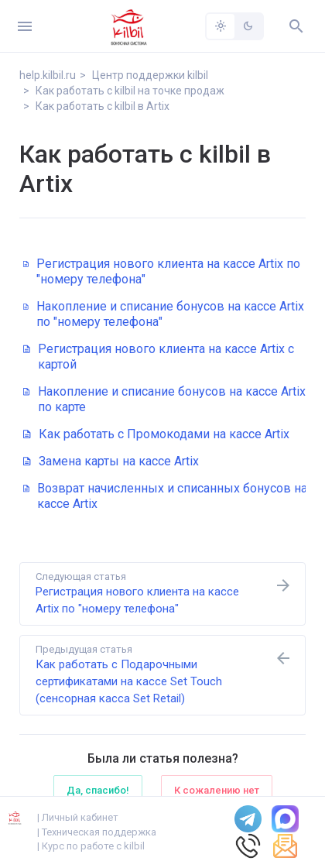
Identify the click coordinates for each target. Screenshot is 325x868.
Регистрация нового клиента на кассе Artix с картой (159, 357)
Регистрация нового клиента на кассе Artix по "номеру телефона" (162, 271)
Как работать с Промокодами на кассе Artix (156, 434)
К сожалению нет (217, 790)
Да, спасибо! (98, 790)
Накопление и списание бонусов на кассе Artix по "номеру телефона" (164, 314)
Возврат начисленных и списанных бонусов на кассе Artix (165, 496)
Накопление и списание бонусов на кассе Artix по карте (164, 399)
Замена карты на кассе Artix (111, 461)
